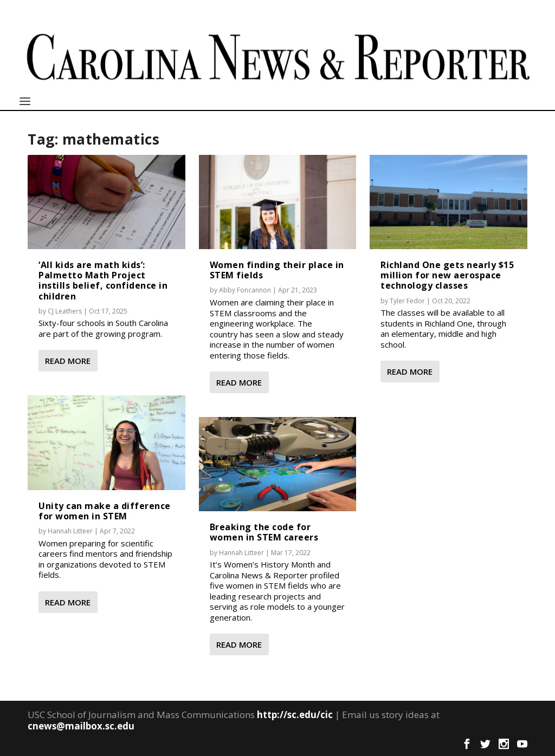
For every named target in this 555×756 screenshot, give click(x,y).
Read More (68, 361)
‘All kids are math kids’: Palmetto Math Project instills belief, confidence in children (103, 281)
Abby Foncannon (245, 290)
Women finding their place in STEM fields (277, 270)
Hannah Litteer (70, 531)
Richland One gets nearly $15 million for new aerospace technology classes (447, 275)
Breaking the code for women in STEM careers (264, 532)
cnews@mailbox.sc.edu (81, 726)
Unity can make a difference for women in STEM (105, 511)
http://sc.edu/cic (295, 715)
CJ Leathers (65, 311)
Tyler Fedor (407, 301)
